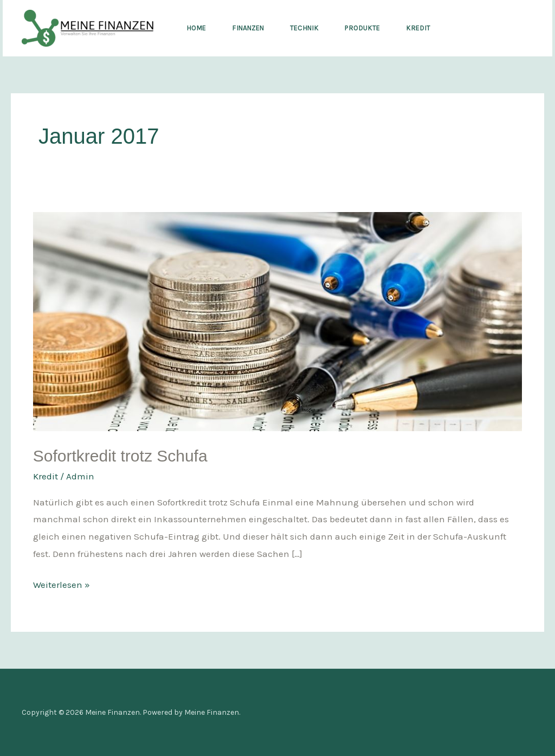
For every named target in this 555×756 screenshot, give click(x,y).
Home (196, 28)
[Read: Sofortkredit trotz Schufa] (277, 321)
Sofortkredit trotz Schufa (120, 456)
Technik (304, 28)
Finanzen (248, 28)
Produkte (362, 28)
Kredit (418, 28)
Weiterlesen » (62, 583)
